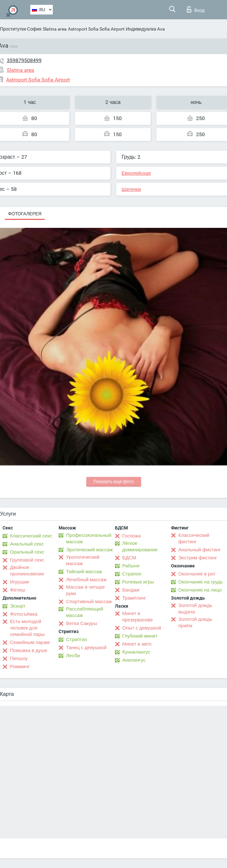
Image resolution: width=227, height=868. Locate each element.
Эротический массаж (89, 550)
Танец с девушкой (86, 648)
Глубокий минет (140, 636)
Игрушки (19, 582)
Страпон (132, 574)
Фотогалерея (25, 214)
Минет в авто (137, 644)
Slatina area (55, 29)
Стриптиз (76, 639)
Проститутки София (21, 29)
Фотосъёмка (24, 614)
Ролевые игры (138, 582)
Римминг (20, 667)
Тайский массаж (84, 572)
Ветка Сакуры (81, 623)
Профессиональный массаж (89, 538)
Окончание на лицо (200, 590)
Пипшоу (19, 658)
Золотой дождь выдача (195, 609)
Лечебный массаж (86, 580)
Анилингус (134, 660)
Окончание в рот (197, 574)
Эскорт (18, 606)
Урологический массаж (83, 560)
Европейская (136, 173)
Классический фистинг (194, 538)
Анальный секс (27, 544)
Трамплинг (134, 598)
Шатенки (131, 189)
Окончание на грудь (201, 582)
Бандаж (131, 590)
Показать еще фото (114, 481)
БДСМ (129, 558)
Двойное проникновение (27, 571)
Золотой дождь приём (195, 622)
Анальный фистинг (200, 550)
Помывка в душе (29, 650)
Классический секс (31, 536)
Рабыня (131, 566)
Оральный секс (27, 552)
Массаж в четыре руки (85, 590)
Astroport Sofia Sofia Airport (96, 29)
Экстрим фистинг (198, 558)
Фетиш (18, 590)
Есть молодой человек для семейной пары (27, 628)
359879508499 (24, 60)
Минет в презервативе (138, 617)
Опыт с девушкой (142, 628)
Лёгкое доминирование (140, 546)
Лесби (73, 656)
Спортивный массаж (89, 602)
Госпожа (132, 536)
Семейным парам (30, 642)
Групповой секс (27, 560)
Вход (196, 9)
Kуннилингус (136, 652)
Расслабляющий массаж (85, 612)
